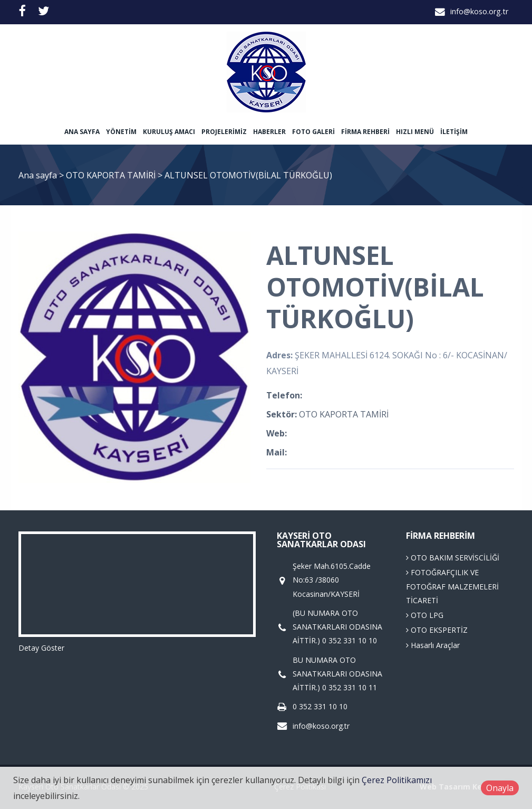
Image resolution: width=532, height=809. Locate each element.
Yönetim (121, 132)
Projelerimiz (224, 132)
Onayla (500, 788)
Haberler (269, 132)
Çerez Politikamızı (397, 780)
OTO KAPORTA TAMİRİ (112, 175)
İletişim (454, 132)
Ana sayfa (82, 132)
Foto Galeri (313, 132)
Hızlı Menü (415, 132)
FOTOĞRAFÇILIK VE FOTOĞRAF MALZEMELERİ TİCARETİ (452, 586)
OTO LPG (425, 615)
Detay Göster (41, 648)
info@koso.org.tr (479, 11)
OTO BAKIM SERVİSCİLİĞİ (453, 558)
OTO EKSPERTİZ (437, 630)
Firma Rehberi (365, 132)
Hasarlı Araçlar (433, 645)
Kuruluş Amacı (169, 132)
